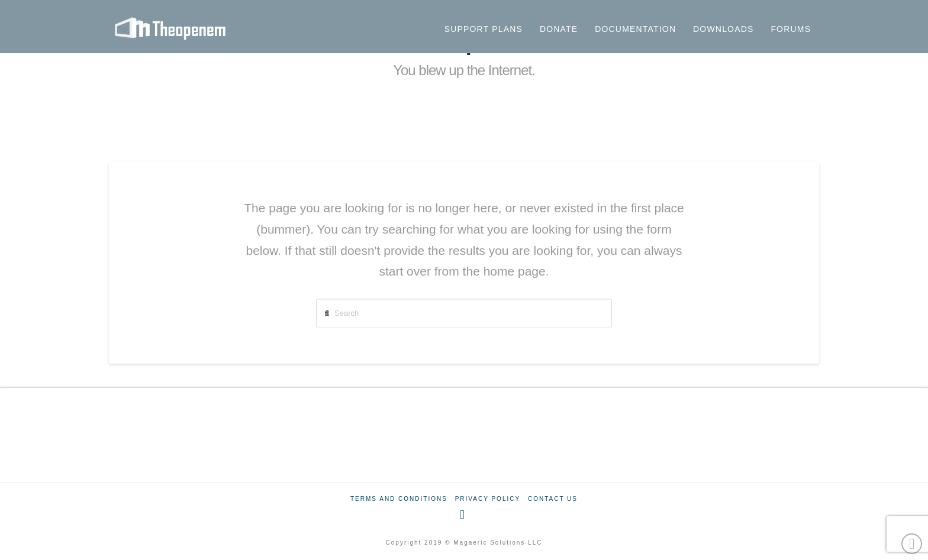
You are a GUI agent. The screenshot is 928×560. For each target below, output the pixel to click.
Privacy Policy (488, 499)
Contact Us (553, 499)
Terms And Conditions (399, 499)
